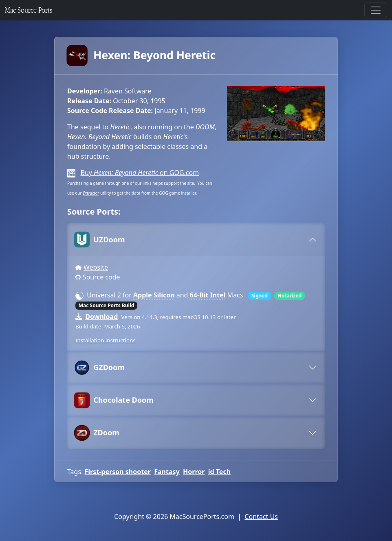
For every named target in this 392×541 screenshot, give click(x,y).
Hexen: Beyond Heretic (141, 55)
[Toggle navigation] (376, 10)
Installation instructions (106, 340)
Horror (194, 472)
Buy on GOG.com (140, 173)
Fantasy (167, 472)
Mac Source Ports (29, 10)
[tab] (196, 239)
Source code (101, 277)
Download (101, 317)
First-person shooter (118, 472)
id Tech (219, 472)
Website (96, 267)
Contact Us (261, 517)
